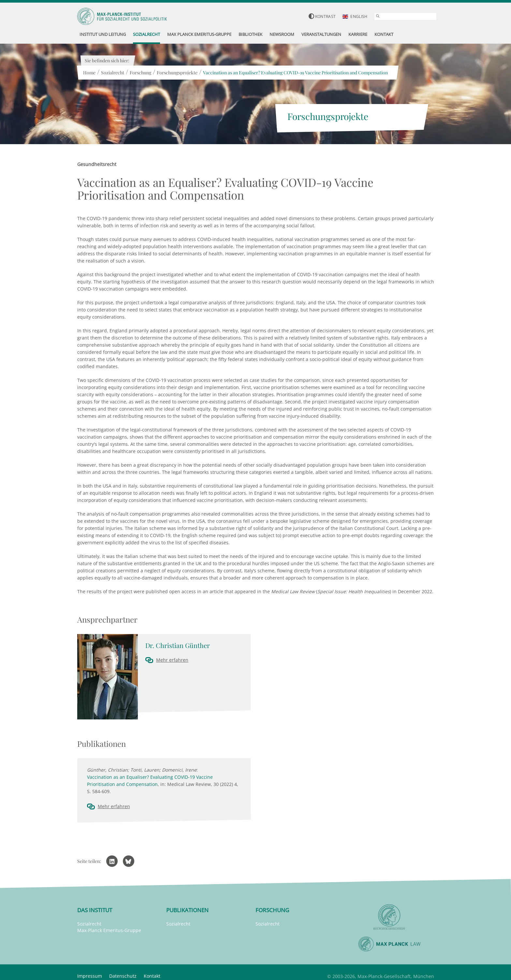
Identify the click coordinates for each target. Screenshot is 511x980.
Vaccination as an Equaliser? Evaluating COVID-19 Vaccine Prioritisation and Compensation (295, 73)
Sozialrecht (113, 73)
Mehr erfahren (172, 660)
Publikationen (187, 910)
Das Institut (95, 910)
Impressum (90, 976)
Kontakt (152, 976)
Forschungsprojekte (177, 73)
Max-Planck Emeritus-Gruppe (109, 930)
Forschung (140, 73)
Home (89, 73)
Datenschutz (123, 976)
